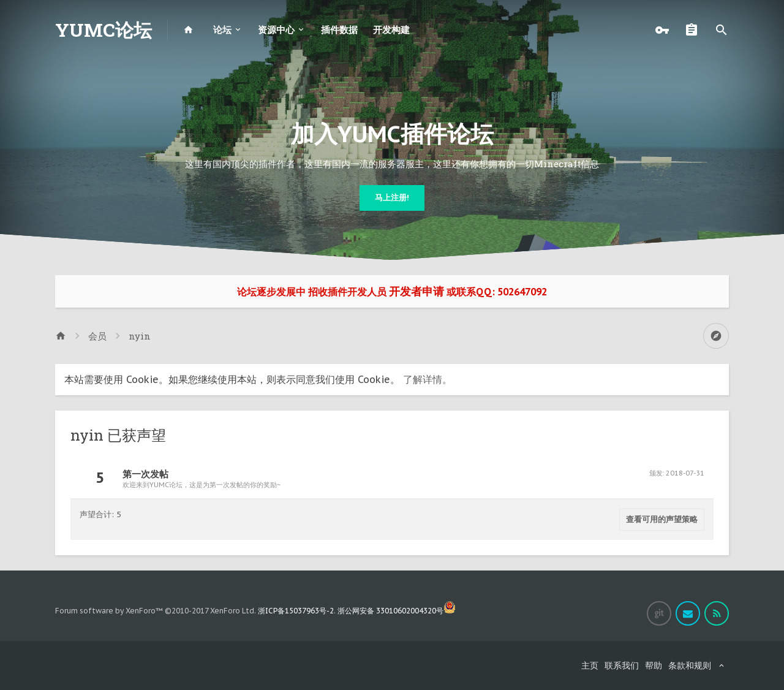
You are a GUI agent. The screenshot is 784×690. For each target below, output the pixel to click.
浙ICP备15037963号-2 (296, 611)
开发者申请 (417, 291)
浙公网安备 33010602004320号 (397, 611)
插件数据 (339, 30)
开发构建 (391, 30)
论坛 (222, 30)
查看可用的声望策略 (662, 519)
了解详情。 (428, 379)
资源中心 (276, 30)
